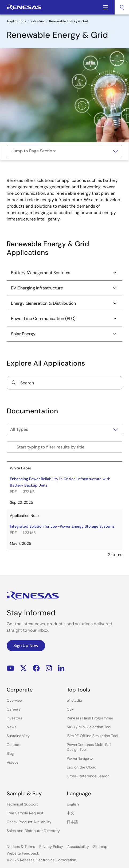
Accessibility (78, 847)
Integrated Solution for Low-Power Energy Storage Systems (62, 526)
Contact (14, 745)
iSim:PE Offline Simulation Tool (92, 736)
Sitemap (100, 847)
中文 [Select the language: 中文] (71, 813)
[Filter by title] (64, 447)
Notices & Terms (21, 847)
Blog (10, 753)
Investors (14, 718)
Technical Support (22, 804)
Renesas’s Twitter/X (24, 668)
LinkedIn (61, 668)
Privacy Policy (51, 847)
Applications (16, 21)
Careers (13, 709)
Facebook (36, 668)
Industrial (38, 21)
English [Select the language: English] (73, 804)
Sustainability (18, 736)
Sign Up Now (26, 646)
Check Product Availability (29, 822)
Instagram (49, 668)
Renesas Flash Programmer (90, 718)
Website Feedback (23, 853)
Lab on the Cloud (82, 767)
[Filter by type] (64, 429)
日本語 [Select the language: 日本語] (72, 822)
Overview (15, 700)
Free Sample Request (25, 813)
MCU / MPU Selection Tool (89, 727)
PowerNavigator (80, 758)
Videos (13, 762)
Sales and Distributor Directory (33, 831)
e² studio (74, 700)
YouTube (11, 668)
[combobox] (122, 7)
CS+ (70, 709)
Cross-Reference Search (88, 776)
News (11, 727)
